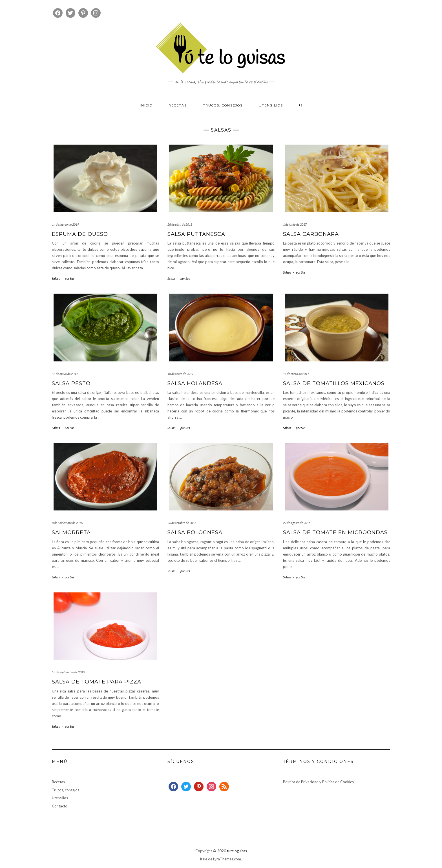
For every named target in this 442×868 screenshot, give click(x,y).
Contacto (60, 806)
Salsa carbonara (311, 234)
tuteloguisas (237, 851)
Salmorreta (71, 532)
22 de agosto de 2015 (297, 523)
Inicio (146, 105)
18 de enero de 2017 (180, 374)
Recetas (178, 105)
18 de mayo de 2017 (65, 374)
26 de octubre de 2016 (182, 523)
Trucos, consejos (223, 105)
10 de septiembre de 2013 (68, 672)
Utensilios (271, 105)
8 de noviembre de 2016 (67, 523)
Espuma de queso (80, 234)
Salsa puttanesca (196, 234)
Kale (204, 859)
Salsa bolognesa (195, 532)
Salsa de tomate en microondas (335, 532)
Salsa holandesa (195, 383)
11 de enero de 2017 (296, 374)
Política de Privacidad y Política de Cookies (318, 782)
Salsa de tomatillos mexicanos (334, 383)
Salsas (56, 278)
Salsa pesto (71, 383)
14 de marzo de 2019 (65, 224)
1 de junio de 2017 (295, 224)
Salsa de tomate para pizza (97, 682)
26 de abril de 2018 (180, 224)
